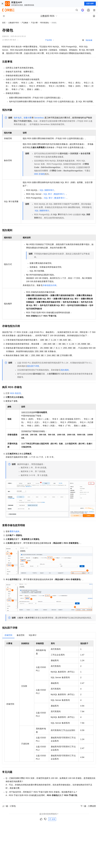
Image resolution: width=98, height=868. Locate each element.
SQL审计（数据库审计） (55, 194)
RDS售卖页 (16, 393)
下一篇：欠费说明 (88, 806)
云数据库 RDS (14, 23)
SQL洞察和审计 (47, 190)
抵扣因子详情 (33, 366)
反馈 (52, 819)
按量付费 (28, 118)
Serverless (39, 118)
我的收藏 (89, 40)
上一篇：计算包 (9, 806)
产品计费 (34, 23)
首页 (4, 23)
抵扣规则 (65, 370)
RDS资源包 (45, 23)
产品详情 (48, 40)
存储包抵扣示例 (49, 285)
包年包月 (18, 118)
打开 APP (90, 4)
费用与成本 (15, 531)
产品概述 (25, 23)
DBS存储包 (39, 174)
